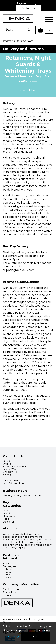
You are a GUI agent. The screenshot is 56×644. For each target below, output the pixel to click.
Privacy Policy (7, 573)
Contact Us (28, 8)
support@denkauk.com (19, 270)
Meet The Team (12, 589)
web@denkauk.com (15, 483)
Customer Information (13, 557)
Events (7, 595)
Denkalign (9, 522)
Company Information (21, 584)
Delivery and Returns (10, 568)
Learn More (28, 90)
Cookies (7, 578)
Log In (36, 3)
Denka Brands (7, 512)
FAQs (6, 563)
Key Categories (12, 504)
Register (22, 3)
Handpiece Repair (9, 517)
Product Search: (3, 26)
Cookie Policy (11, 637)
